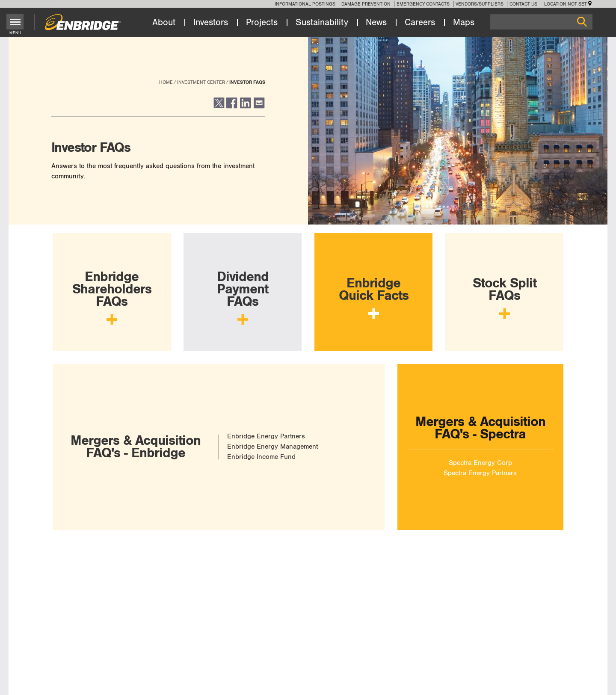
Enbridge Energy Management (272, 447)
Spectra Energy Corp (480, 463)
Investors (211, 23)
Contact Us (523, 4)
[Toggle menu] (15, 22)
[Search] (541, 22)
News (376, 23)
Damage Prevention (366, 4)
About (164, 23)
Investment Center (201, 82)
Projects (262, 23)
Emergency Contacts (423, 4)
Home (166, 82)
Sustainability (322, 23)
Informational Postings (305, 4)
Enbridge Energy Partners (266, 436)
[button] (218, 107)
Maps (464, 23)
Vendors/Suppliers (480, 4)
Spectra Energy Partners (480, 473)
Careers (420, 23)
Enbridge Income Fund (261, 457)
